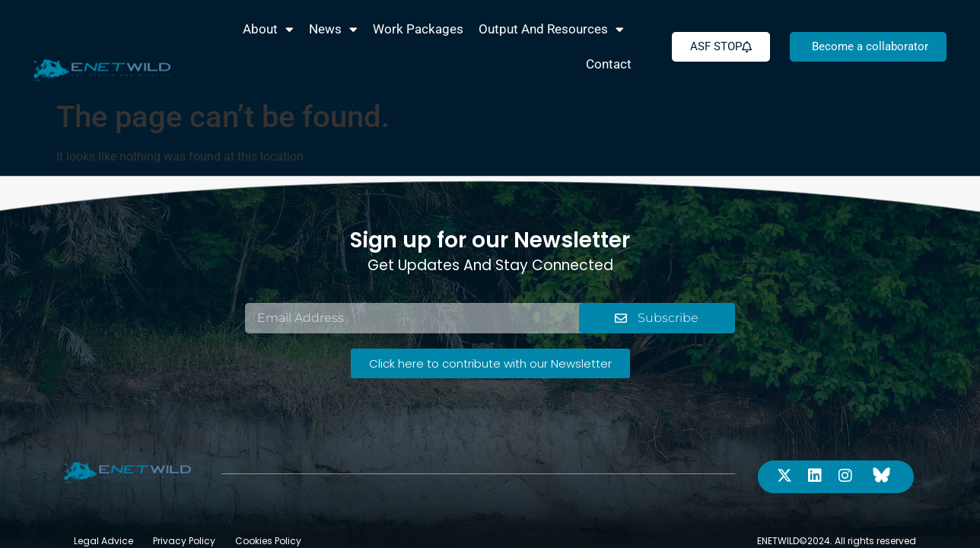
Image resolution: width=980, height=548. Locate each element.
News (333, 29)
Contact (609, 64)
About (268, 29)
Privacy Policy (184, 506)
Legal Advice (103, 506)
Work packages (418, 29)
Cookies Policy (268, 506)
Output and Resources (551, 29)
